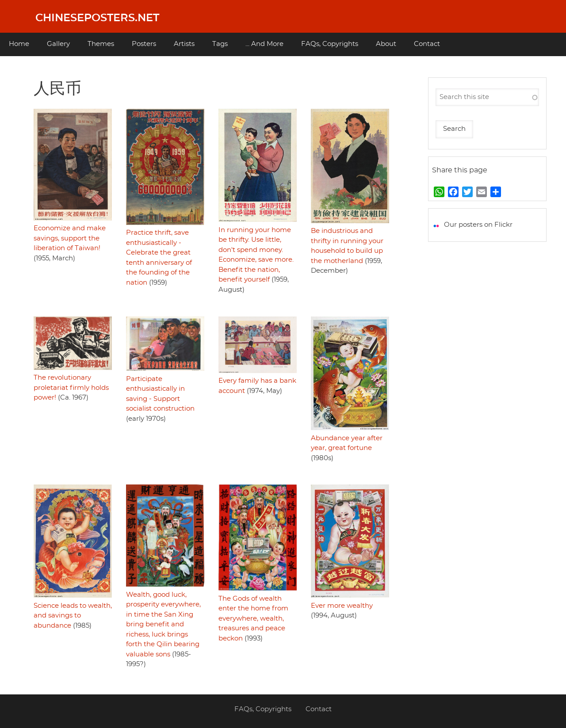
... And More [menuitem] (264, 44)
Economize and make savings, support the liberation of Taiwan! (70, 238)
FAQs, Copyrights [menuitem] (330, 44)
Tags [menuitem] (220, 44)
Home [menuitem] (19, 44)
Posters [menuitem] (144, 44)
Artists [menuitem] (184, 44)
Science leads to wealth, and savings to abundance (73, 616)
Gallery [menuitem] (58, 44)
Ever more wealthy (342, 606)
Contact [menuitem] (427, 44)
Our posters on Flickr (478, 225)
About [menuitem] (386, 44)
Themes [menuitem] (101, 44)
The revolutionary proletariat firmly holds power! (71, 388)
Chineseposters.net (97, 18)
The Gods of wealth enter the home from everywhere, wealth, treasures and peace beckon (253, 619)
